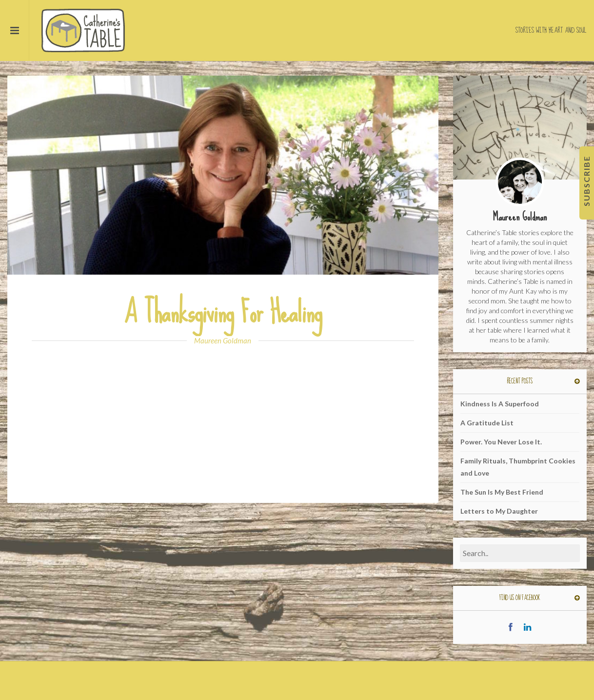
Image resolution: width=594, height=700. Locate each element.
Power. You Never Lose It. (501, 442)
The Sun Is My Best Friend (502, 492)
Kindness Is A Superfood (500, 404)
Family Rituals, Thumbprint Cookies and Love (518, 467)
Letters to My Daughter (499, 511)
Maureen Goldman (223, 340)
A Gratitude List (487, 423)
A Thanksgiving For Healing (223, 312)
